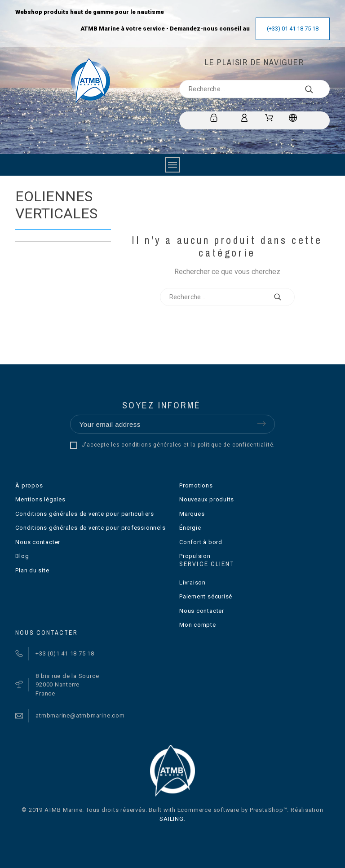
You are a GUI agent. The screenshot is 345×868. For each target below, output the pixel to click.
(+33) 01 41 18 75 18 (293, 29)
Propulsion (195, 556)
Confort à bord (201, 542)
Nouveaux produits (207, 499)
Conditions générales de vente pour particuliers (85, 514)
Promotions (196, 485)
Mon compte (198, 625)
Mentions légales (40, 499)
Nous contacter (38, 542)
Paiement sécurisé (206, 596)
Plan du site (32, 570)
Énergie (190, 528)
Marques (192, 514)
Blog (22, 556)
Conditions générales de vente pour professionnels (90, 528)
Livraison (192, 582)
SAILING (171, 819)
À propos (29, 485)
